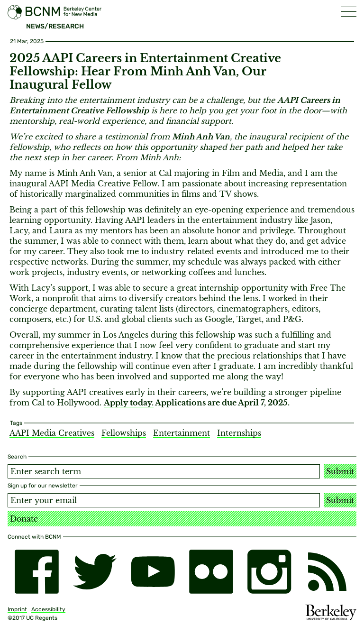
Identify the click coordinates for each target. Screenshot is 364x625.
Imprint (17, 609)
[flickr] (211, 572)
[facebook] (37, 572)
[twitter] (95, 572)
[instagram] (269, 572)
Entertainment (182, 433)
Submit (340, 471)
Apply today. (129, 403)
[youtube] (153, 572)
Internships (239, 433)
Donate (24, 519)
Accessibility (48, 609)
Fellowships (124, 433)
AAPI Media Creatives (52, 433)
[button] (349, 12)
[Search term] (164, 471)
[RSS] (327, 572)
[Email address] (164, 500)
